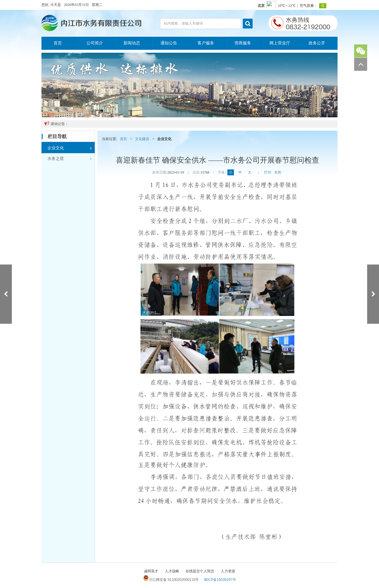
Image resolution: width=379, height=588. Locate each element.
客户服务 (206, 43)
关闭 (278, 172)
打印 (268, 172)
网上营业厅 (280, 43)
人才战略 (172, 571)
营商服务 (243, 43)
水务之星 (70, 159)
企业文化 (70, 148)
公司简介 (95, 43)
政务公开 (317, 43)
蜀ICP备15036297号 (220, 580)
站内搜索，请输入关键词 (183, 23)
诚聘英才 (151, 571)
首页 (58, 43)
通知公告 (169, 43)
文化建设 (142, 139)
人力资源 (228, 571)
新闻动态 (132, 43)
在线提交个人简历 (200, 571)
